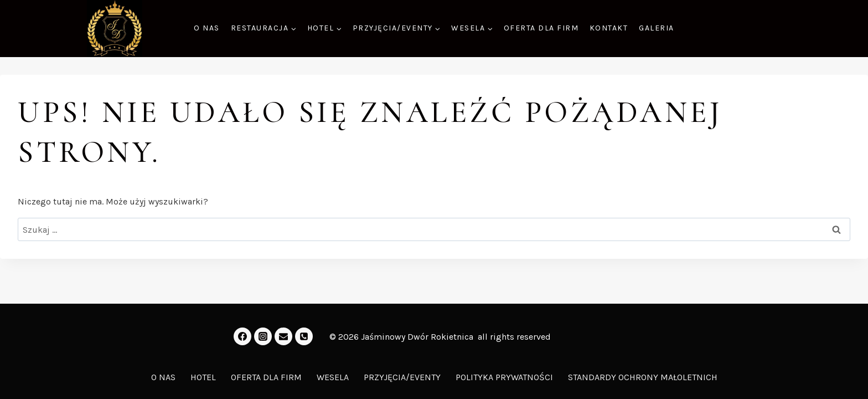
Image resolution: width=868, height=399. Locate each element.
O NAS (207, 28)
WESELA (333, 377)
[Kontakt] (304, 336)
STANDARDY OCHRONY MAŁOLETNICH (643, 377)
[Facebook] (242, 336)
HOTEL (203, 377)
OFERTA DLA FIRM (541, 28)
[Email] (283, 336)
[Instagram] (263, 336)
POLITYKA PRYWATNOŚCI (504, 377)
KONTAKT (609, 28)
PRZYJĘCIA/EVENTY (402, 377)
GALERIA (657, 28)
